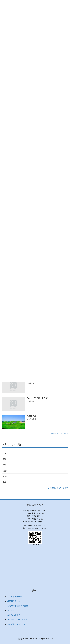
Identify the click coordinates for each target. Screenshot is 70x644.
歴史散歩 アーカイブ (60, 433)
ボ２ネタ (11, 610)
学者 (5, 465)
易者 (5, 477)
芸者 (5, 482)
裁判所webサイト (15, 615)
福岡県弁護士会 (14, 601)
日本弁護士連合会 (15, 597)
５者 (5, 453)
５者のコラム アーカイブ (58, 488)
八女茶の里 (32, 416)
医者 (5, 459)
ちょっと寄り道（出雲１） (38, 398)
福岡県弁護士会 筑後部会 (18, 606)
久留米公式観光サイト (16, 624)
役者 (5, 471)
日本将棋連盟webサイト (17, 619)
